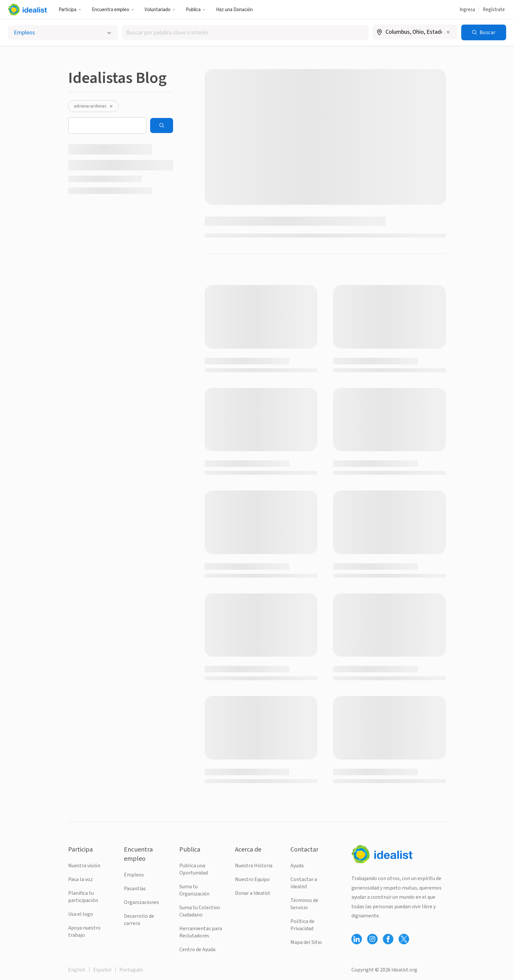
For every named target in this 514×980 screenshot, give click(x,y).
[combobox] (245, 33)
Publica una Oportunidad (194, 869)
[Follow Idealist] (357, 939)
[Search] (162, 125)
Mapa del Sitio (306, 942)
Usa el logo (81, 914)
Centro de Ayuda (197, 950)
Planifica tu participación (83, 897)
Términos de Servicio (304, 904)
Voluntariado (160, 10)
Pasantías (135, 889)
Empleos (134, 875)
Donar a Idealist (253, 893)
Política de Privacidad (302, 925)
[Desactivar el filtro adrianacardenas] (111, 106)
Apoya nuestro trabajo (84, 932)
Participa (70, 10)
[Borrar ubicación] (448, 32)
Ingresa (467, 10)
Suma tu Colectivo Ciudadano (200, 911)
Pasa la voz (80, 879)
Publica (196, 10)
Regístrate (494, 10)
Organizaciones (141, 902)
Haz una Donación (234, 10)
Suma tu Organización (194, 890)
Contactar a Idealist (304, 883)
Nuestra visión (84, 866)
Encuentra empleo (113, 10)
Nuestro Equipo (252, 879)
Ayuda (297, 866)
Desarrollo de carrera (139, 920)
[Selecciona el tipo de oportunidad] (63, 33)
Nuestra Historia (254, 866)
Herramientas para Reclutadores (201, 932)
